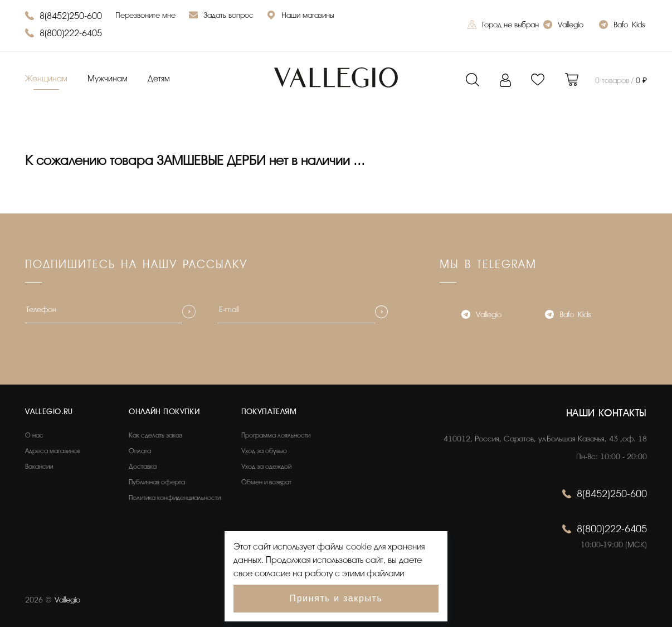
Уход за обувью (264, 451)
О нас (34, 435)
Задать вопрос (221, 16)
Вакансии (39, 466)
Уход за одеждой (266, 466)
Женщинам (46, 79)
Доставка (143, 466)
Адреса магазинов (53, 451)
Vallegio (563, 26)
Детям (159, 79)
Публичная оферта (157, 482)
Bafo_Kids (622, 26)
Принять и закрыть (336, 598)
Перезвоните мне (145, 15)
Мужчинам (108, 79)
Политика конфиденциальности (175, 498)
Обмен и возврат (266, 482)
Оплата (140, 451)
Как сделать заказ (155, 435)
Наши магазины (300, 16)
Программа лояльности (276, 435)
